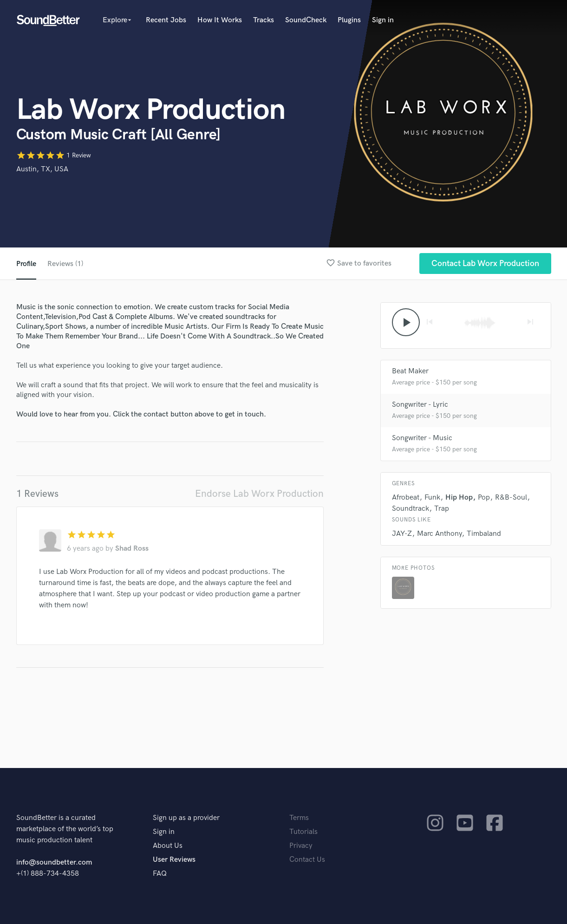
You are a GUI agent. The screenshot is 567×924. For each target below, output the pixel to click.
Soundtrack (411, 509)
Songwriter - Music (422, 438)
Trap (442, 509)
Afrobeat (406, 498)
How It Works (220, 20)
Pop (484, 498)
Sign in (383, 20)
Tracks (264, 20)
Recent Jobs (166, 20)
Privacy (301, 846)
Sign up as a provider (186, 818)
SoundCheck (306, 20)
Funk (432, 498)
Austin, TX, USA (42, 169)
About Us (168, 846)
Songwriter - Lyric (420, 405)
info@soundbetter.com (54, 862)
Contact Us (307, 860)
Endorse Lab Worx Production (259, 494)
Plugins (349, 20)
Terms (299, 818)
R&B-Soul (511, 498)
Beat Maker (410, 371)
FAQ (160, 874)
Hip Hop (459, 498)
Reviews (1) (65, 264)
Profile (26, 264)
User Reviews (174, 860)
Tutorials (303, 832)
